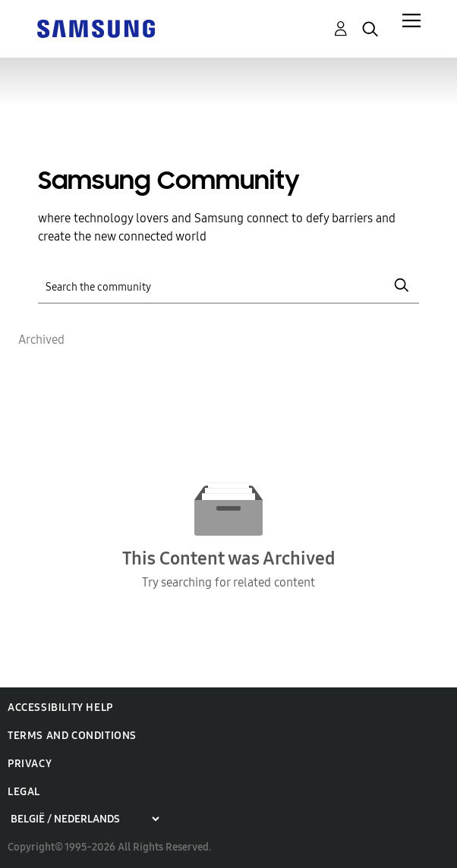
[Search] (228, 286)
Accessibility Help (60, 708)
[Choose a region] (85, 819)
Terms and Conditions (72, 736)
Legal (24, 792)
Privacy (30, 764)
